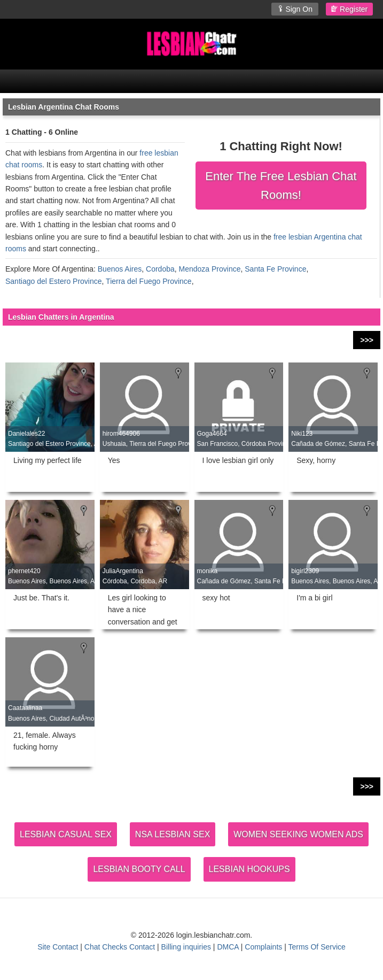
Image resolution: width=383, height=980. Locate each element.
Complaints (263, 947)
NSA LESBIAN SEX (173, 834)
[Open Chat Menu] (191, 81)
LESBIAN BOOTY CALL (139, 869)
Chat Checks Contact (120, 947)
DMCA (228, 947)
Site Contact (58, 947)
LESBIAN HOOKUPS (249, 869)
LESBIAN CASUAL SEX (66, 834)
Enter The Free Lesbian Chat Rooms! (281, 186)
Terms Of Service (316, 947)
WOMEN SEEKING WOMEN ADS (298, 834)
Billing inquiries (186, 947)
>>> (367, 340)
